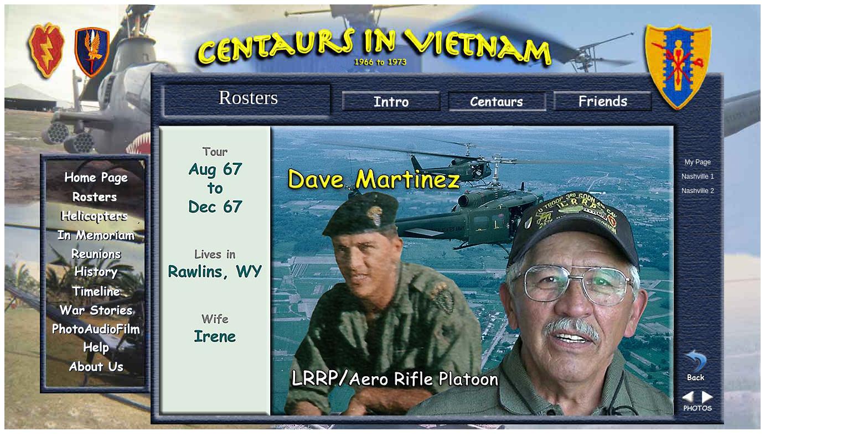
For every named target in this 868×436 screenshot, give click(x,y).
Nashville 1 (698, 177)
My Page (698, 162)
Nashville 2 (698, 191)
